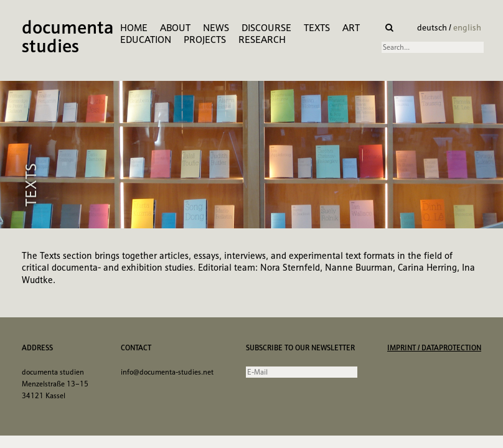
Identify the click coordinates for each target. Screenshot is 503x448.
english (467, 27)
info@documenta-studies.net (167, 372)
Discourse (266, 28)
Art (351, 28)
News (216, 28)
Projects (205, 40)
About (175, 28)
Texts (317, 28)
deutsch (433, 27)
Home (134, 28)
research (262, 40)
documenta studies (68, 38)
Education (146, 40)
